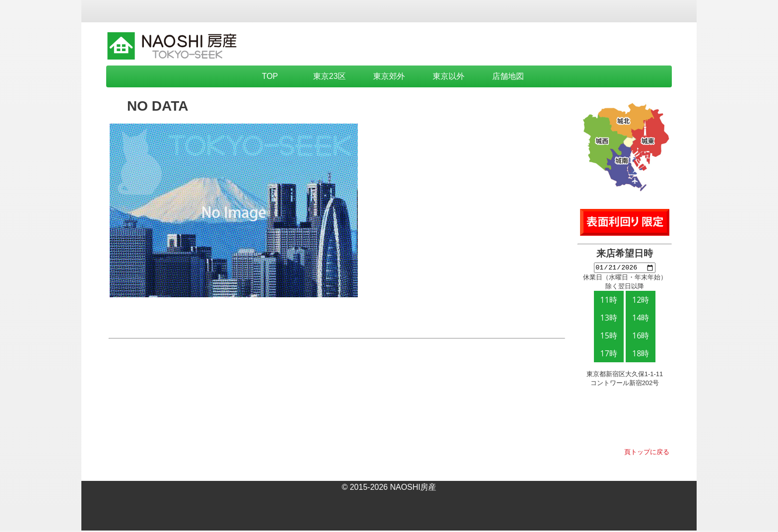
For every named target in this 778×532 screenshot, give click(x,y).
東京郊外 (389, 76)
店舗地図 (508, 76)
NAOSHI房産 (413, 489)
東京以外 (449, 76)
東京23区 (329, 76)
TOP (270, 76)
